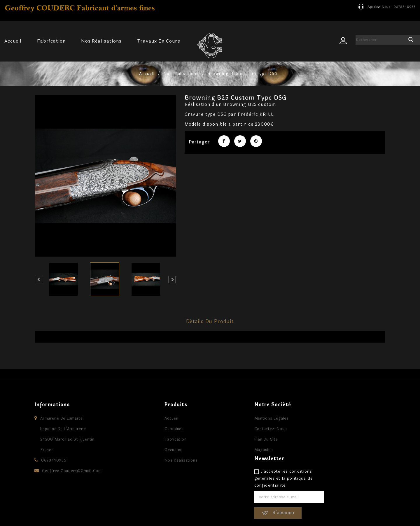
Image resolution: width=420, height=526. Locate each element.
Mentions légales (242, 418)
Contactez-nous (242, 429)
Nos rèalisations (101, 41)
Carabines (145, 429)
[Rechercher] (381, 40)
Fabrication (51, 41)
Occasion (144, 450)
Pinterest (256, 141)
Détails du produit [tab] (210, 322)
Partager (224, 141)
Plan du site (237, 439)
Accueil (13, 41)
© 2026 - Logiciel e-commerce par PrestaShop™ (89, 516)
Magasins (235, 450)
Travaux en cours (159, 41)
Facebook (210, 505)
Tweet (240, 141)
